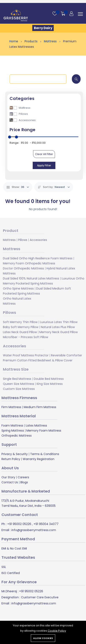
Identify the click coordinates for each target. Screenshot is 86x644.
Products (31, 41)
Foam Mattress (12, 425)
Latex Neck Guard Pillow (20, 332)
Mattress (51, 41)
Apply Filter (44, 165)
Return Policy (11, 459)
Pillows (23, 240)
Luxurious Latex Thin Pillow (59, 322)
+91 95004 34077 (46, 524)
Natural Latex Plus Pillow (58, 327)
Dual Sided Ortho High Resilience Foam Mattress (38, 258)
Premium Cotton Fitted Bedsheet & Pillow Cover (38, 360)
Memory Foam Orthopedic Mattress (29, 263)
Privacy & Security (15, 454)
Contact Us (10, 482)
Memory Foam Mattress (44, 431)
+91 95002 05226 (19, 524)
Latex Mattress (36, 425)
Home (14, 41)
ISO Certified (11, 573)
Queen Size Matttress (19, 384)
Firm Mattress (11, 407)
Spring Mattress (13, 431)
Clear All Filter (44, 154)
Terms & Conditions (45, 454)
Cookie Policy (57, 631)
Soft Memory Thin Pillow (20, 322)
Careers (23, 477)
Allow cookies (43, 638)
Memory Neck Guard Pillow (59, 332)
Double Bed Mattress (49, 379)
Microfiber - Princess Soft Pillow (26, 337)
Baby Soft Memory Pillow (21, 327)
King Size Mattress (50, 384)
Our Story (8, 477)
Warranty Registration (39, 459)
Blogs (24, 482)
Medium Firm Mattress (40, 407)
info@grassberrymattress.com (33, 530)
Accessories (38, 240)
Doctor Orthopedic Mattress (23, 268)
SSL (4, 567)
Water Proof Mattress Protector (26, 355)
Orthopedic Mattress (17, 436)
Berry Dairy (43, 28)
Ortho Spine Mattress (18, 288)
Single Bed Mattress (17, 379)
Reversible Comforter (67, 355)
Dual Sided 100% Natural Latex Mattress (31, 278)
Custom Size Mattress (19, 389)
